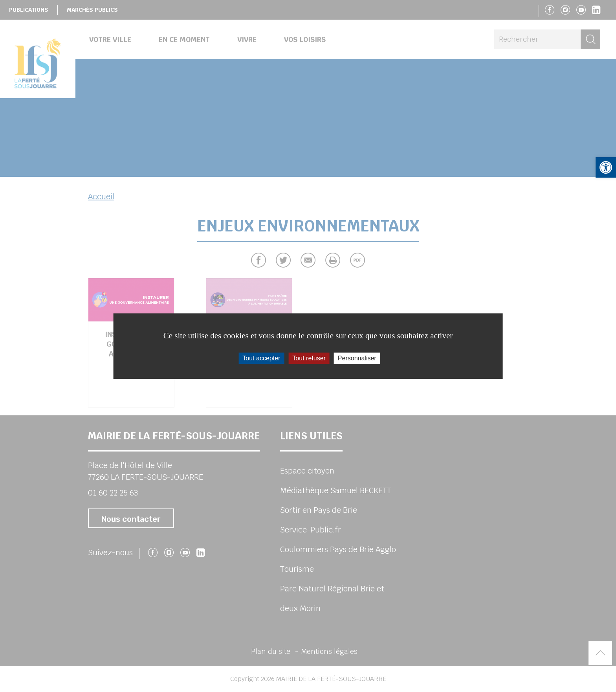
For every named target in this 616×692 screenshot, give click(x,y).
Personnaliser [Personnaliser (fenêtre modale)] (357, 358)
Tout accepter (261, 358)
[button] (606, 167)
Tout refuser (309, 358)
